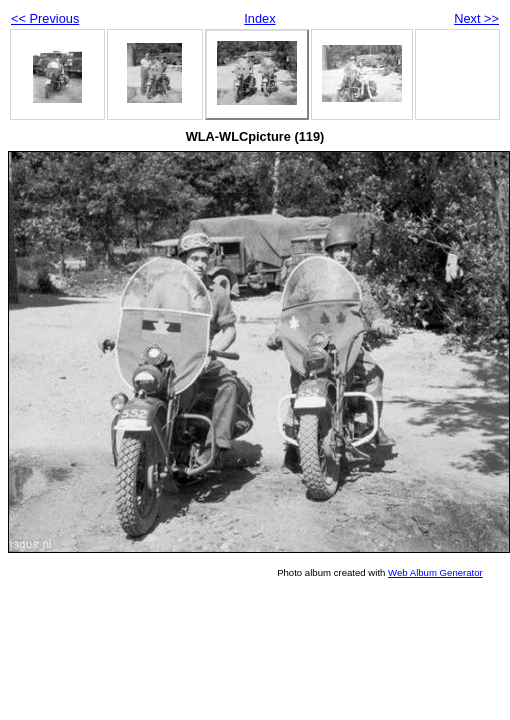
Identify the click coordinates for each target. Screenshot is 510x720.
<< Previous (45, 18)
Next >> (476, 18)
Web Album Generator (435, 572)
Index (259, 18)
